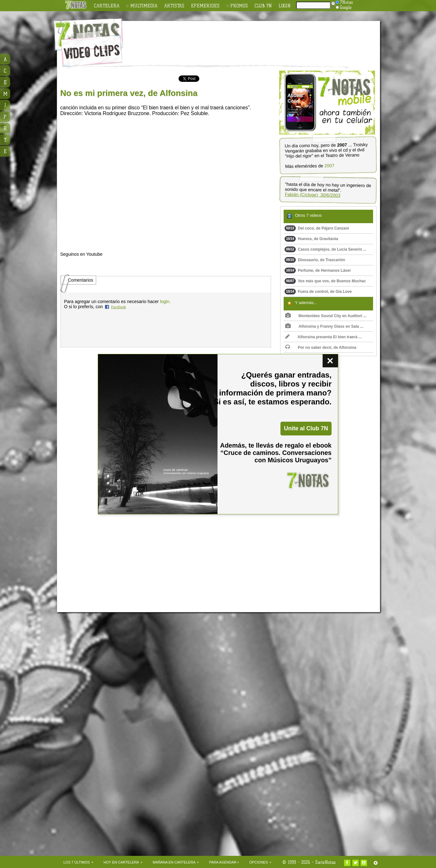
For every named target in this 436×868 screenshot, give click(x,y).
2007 (329, 166)
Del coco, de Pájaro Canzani (317, 228)
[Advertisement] (260, 39)
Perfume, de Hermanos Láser (318, 270)
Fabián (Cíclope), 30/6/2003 (312, 195)
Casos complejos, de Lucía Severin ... (325, 249)
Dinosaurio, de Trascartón (315, 260)
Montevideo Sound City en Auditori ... (326, 316)
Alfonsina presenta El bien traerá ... (324, 337)
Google (344, 7)
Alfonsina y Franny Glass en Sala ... (324, 326)
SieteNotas (325, 862)
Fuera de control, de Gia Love (318, 292)
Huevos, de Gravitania (311, 239)
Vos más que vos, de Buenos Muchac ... (325, 282)
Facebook (119, 307)
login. (165, 301)
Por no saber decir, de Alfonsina (321, 348)
